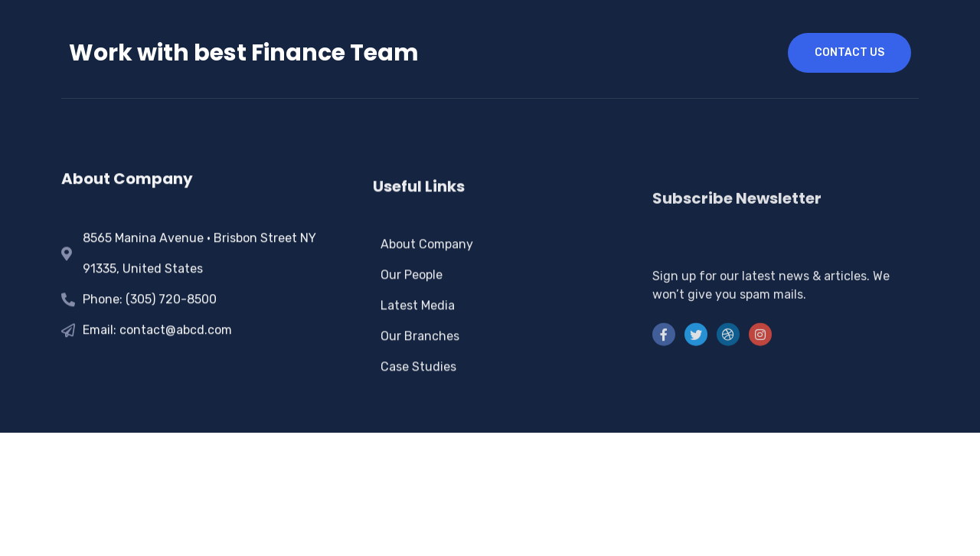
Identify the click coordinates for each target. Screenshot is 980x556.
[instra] (760, 374)
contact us (849, 52)
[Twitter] (696, 374)
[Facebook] (664, 374)
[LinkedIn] (728, 374)
